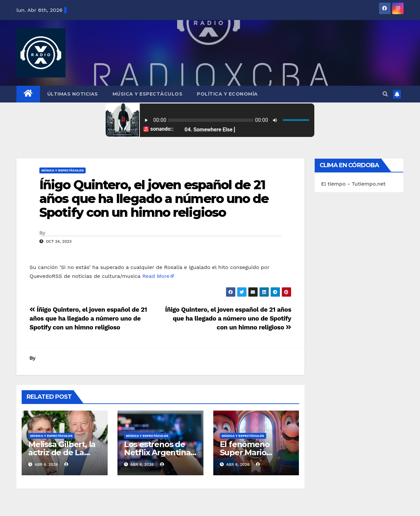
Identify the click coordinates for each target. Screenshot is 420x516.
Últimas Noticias (73, 94)
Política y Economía (227, 94)
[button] (385, 94)
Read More (156, 276)
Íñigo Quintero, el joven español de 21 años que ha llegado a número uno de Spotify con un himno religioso (154, 199)
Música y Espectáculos (148, 94)
